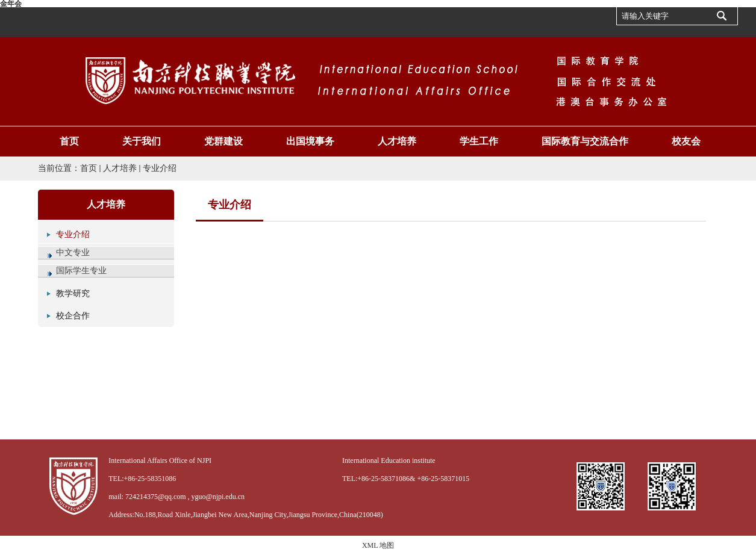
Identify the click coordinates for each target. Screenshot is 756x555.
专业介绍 (160, 168)
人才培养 (120, 168)
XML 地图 (378, 545)
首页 (89, 168)
